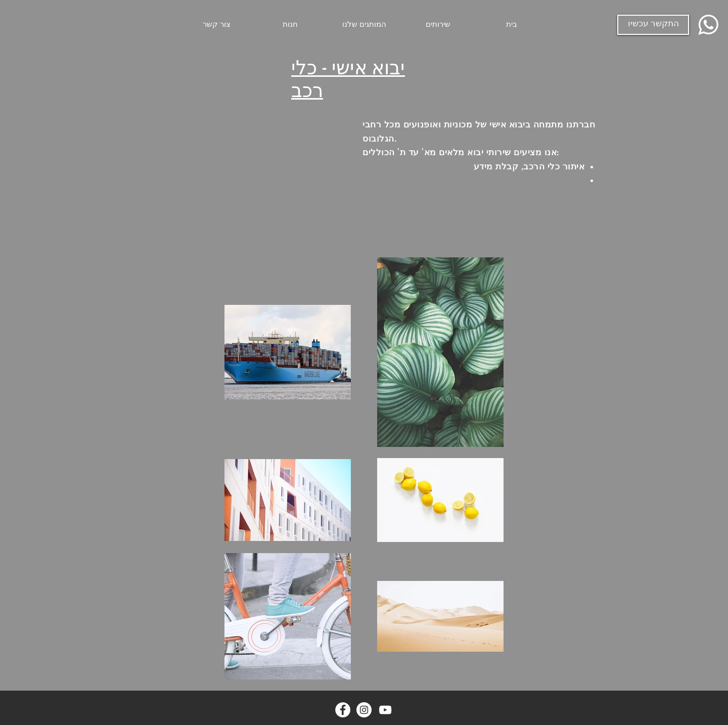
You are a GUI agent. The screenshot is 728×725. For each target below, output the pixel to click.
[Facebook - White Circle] (343, 710)
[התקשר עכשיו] (653, 25)
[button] (438, 25)
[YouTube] (385, 710)
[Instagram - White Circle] (364, 710)
